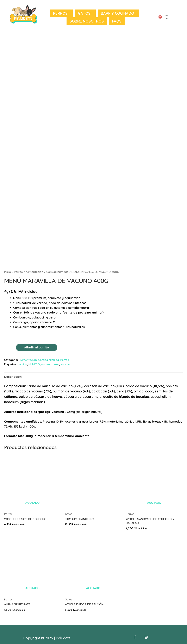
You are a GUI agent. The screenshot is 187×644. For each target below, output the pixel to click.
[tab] (13, 377)
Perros (60, 13)
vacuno (65, 364)
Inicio (8, 272)
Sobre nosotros (87, 21)
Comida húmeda (57, 272)
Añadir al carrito (37, 347)
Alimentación (35, 272)
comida (22, 364)
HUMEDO (34, 364)
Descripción (13, 377)
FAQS (117, 21)
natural (46, 364)
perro (55, 364)
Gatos (84, 13)
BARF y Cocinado (117, 13)
